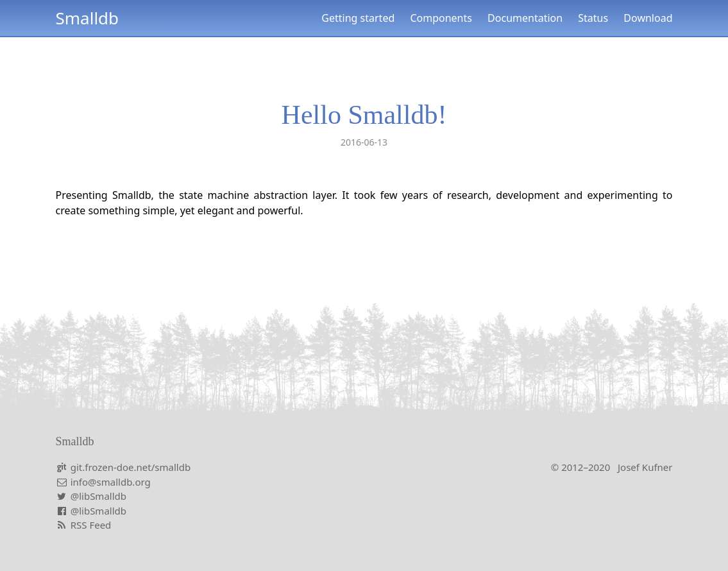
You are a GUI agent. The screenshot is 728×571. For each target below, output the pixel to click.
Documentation (525, 18)
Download (648, 18)
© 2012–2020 (612, 467)
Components (441, 18)
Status (593, 18)
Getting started (358, 18)
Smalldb (88, 18)
